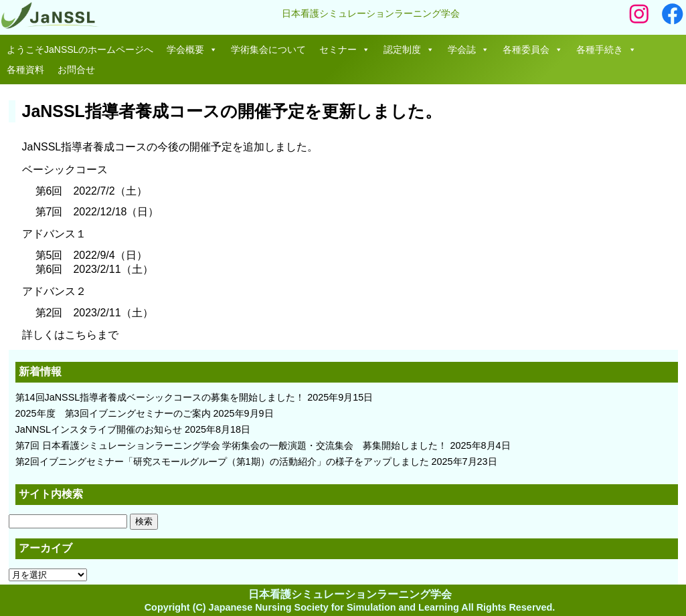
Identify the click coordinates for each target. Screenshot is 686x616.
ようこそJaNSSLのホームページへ (80, 49)
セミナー (345, 49)
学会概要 (192, 49)
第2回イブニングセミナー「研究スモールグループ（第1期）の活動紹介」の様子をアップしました (222, 461)
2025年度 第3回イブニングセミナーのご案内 (113, 413)
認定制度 (409, 49)
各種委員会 (533, 49)
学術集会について (268, 49)
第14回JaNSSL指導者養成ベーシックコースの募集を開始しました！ (160, 397)
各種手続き (606, 49)
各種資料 (25, 70)
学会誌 (468, 49)
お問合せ (76, 70)
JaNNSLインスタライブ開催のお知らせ (99, 429)
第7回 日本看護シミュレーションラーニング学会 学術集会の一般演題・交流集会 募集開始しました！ (232, 445)
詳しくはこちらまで (70, 335)
